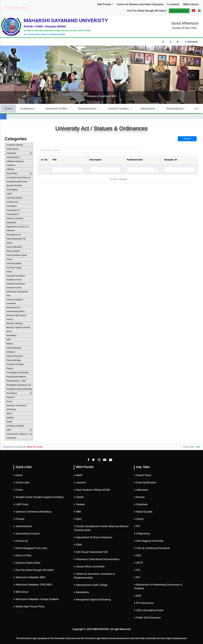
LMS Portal (21, 504)
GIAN (78, 545)
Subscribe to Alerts (17, 8)
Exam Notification (145, 483)
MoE (138, 596)
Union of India (22, 555)
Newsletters (81, 592)
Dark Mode (191, 42)
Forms (18, 490)
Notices (139, 497)
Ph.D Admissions (179, 11)
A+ (178, 42)
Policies (19, 519)
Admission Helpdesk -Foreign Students (36, 599)
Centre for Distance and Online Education (140, 4)
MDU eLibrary (191, 4)
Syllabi (79, 497)
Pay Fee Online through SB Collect (147, 11)
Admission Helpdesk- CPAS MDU (33, 585)
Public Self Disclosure (147, 618)
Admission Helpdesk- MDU (29, 577)
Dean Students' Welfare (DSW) (92, 490)
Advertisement (23, 526)
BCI (137, 577)
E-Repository (142, 534)
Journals (80, 483)
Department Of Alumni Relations (93, 537)
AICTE (139, 563)
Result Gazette (143, 512)
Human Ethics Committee (89, 567)
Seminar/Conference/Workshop (32, 512)
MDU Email (21, 592)
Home (8, 109)
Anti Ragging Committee (149, 541)
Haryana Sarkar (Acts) (27, 563)
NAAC (78, 475)
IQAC (78, 519)
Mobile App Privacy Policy (29, 607)
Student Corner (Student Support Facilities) (39, 497)
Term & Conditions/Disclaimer (152, 548)
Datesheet (141, 504)
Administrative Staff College (91, 585)
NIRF (78, 512)
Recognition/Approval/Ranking (92, 600)
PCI (137, 570)
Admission (141, 490)
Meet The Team (35, 447)
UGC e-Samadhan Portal (149, 610)
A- (163, 42)
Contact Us (21, 541)
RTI (137, 526)
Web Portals (104, 4)
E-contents (173, 4)
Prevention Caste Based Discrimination (97, 559)
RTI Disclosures (144, 603)
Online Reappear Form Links (30, 548)
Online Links (21, 483)
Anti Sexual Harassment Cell (91, 552)
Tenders (79, 504)
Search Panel (142, 475)
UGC (138, 555)
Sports (139, 519)
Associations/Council (27, 534)
